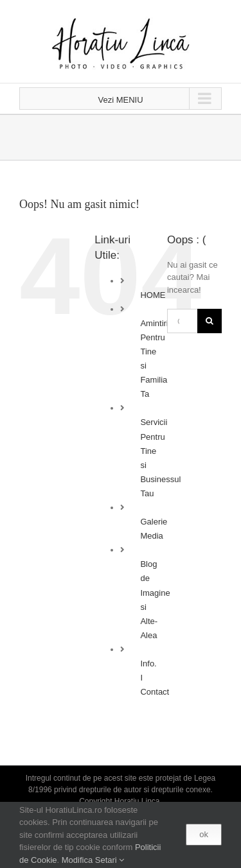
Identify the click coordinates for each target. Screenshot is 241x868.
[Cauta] (210, 321)
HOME (153, 295)
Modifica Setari (93, 860)
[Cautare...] (182, 321)
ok (204, 834)
